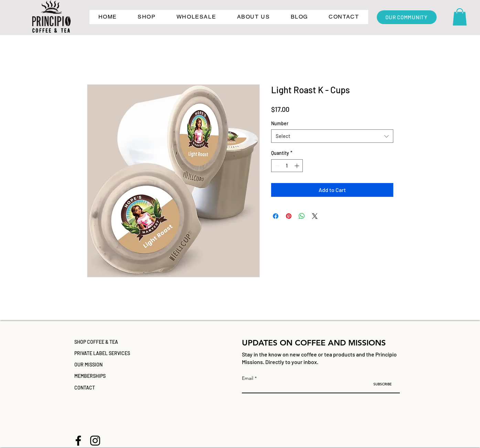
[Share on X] (315, 216)
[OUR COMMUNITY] (407, 17)
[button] (147, 17)
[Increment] (297, 166)
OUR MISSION (88, 365)
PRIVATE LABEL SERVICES (102, 353)
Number (280, 123)
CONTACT (85, 388)
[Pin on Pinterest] (289, 216)
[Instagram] (95, 441)
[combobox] (332, 136)
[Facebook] (78, 441)
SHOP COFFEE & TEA (96, 342)
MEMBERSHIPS (90, 376)
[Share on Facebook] (276, 216)
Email (248, 378)
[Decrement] (276, 166)
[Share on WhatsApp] (302, 216)
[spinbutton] (287, 166)
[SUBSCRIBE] (382, 384)
